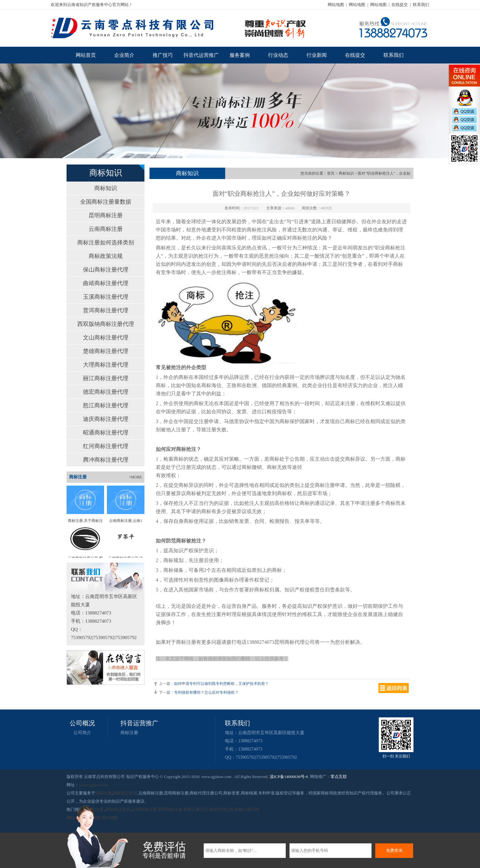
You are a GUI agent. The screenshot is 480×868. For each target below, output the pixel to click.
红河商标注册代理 (106, 446)
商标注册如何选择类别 (106, 242)
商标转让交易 (125, 793)
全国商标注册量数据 (106, 202)
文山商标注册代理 (106, 338)
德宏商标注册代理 (106, 392)
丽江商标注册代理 (106, 378)
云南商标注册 (106, 229)
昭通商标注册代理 (106, 433)
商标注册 (129, 733)
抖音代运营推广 (201, 55)
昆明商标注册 (106, 215)
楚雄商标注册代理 (106, 351)
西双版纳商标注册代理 (106, 324)
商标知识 (106, 188)
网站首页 (86, 55)
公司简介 (82, 733)
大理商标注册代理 (106, 365)
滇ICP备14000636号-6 (289, 777)
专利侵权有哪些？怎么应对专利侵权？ (206, 692)
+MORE (135, 477)
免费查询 (394, 850)
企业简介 (124, 55)
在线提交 (400, 5)
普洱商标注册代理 (106, 310)
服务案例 (240, 55)
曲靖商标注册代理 (106, 283)
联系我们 (421, 5)
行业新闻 (317, 55)
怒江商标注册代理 (106, 405)
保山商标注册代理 (106, 270)
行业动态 (278, 55)
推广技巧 (163, 55)
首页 (331, 173)
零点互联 (339, 777)
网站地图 (336, 5)
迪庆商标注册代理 (106, 419)
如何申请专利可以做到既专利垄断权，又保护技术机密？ (221, 684)
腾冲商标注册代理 (106, 460)
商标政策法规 (106, 256)
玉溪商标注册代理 (106, 297)
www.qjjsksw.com (94, 785)
